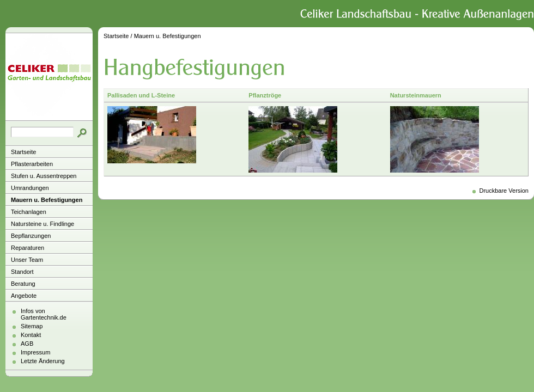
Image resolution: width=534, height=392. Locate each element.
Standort (22, 272)
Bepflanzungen (31, 236)
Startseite (23, 152)
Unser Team (27, 260)
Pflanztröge (265, 95)
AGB (27, 344)
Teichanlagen (29, 212)
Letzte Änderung (43, 361)
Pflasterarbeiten (32, 164)
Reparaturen (28, 248)
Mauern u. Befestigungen (47, 200)
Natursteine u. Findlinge (43, 224)
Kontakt (31, 335)
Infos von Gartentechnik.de (44, 314)
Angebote (24, 296)
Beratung (23, 284)
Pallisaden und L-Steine (141, 95)
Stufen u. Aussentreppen (44, 176)
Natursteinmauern (416, 95)
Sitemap (32, 326)
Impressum (35, 352)
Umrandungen (30, 188)
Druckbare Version (504, 191)
